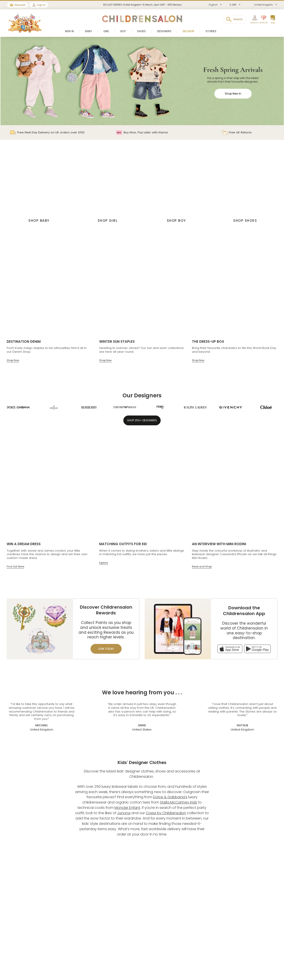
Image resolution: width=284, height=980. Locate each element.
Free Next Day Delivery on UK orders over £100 (47, 133)
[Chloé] (266, 407)
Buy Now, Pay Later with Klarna (142, 133)
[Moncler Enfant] (54, 407)
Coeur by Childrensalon (166, 813)
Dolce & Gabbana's (170, 797)
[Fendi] (160, 407)
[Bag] (273, 20)
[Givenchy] (231, 407)
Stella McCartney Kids (178, 802)
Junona (124, 813)
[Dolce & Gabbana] (18, 407)
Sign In (41, 5)
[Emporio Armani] (125, 407)
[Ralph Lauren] (195, 407)
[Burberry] (89, 407)
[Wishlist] (262, 20)
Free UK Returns (237, 133)
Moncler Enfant (127, 808)
